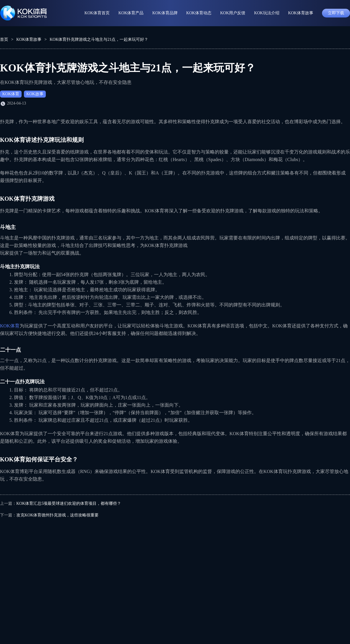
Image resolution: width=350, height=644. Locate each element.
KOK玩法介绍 (267, 13)
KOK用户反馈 (233, 13)
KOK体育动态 (199, 13)
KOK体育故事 (301, 13)
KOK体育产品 (131, 13)
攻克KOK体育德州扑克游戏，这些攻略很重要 (57, 515)
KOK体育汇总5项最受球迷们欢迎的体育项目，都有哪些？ (69, 503)
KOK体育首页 (97, 13)
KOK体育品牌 (165, 13)
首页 (4, 39)
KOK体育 (11, 94)
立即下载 (336, 13)
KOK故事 (35, 94)
